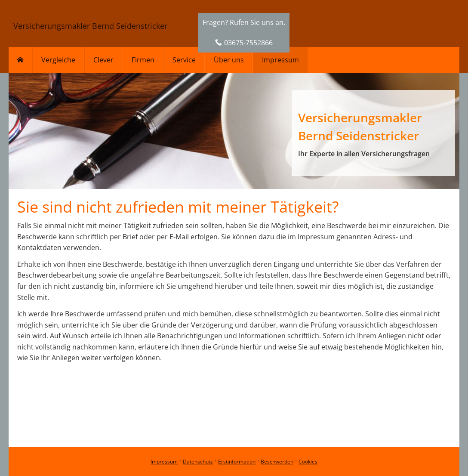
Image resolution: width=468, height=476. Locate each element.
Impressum (164, 462)
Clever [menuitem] (103, 60)
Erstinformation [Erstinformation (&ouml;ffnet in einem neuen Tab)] (237, 462)
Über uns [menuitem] (229, 60)
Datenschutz (198, 462)
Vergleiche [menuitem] (58, 60)
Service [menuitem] (184, 60)
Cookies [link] (308, 462)
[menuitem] (20, 60)
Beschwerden (277, 462)
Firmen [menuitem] (143, 60)
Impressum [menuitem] (280, 60)
